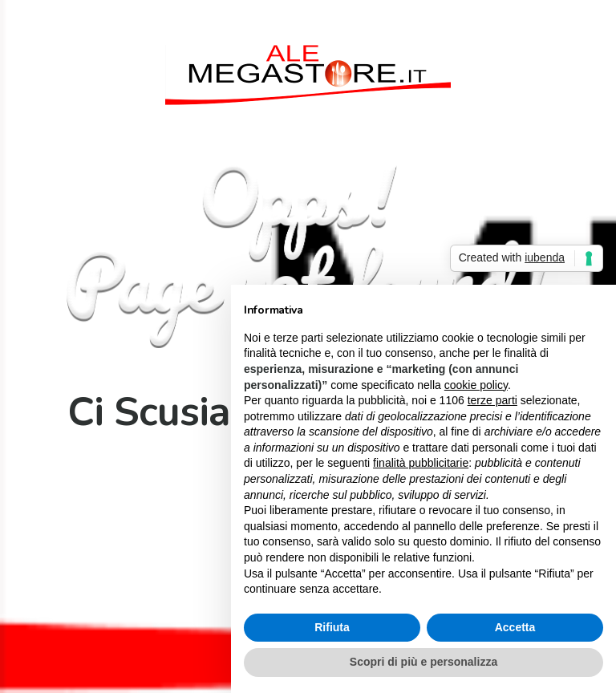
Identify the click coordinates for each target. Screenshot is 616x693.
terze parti (492, 400)
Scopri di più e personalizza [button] (423, 662)
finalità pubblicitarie (421, 463)
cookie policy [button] (476, 385)
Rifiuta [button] (332, 627)
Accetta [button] (515, 627)
